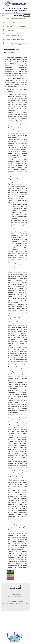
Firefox (20, 605)
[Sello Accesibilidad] (13, 586)
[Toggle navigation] (3, 16)
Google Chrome (13, 605)
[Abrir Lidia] (15, 634)
